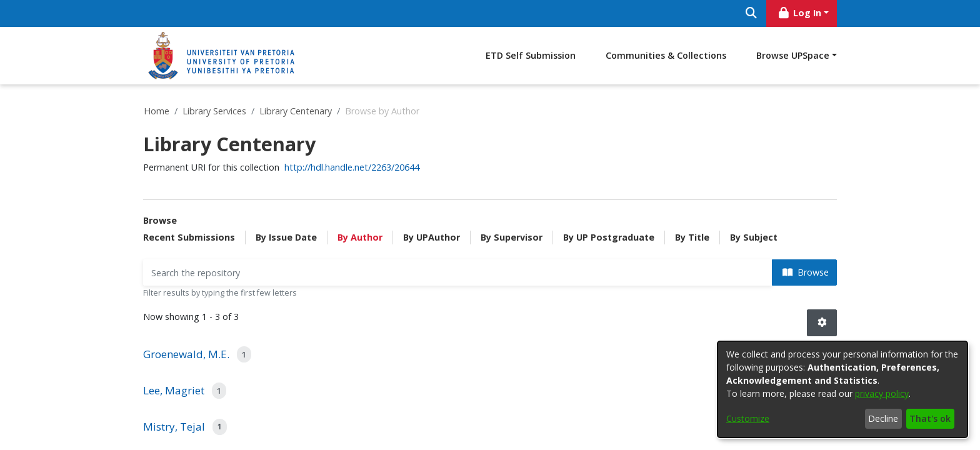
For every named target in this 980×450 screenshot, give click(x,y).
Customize (748, 418)
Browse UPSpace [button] (793, 55)
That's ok (930, 418)
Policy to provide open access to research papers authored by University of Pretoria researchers (473, 345)
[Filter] (458, 228)
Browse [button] (806, 228)
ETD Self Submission (531, 55)
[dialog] (842, 389)
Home (157, 111)
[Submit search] (751, 13)
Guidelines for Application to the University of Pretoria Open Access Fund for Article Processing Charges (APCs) (486, 398)
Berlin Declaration (176, 312)
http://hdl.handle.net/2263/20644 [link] (352, 167)
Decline (883, 418)
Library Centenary (296, 111)
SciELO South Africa (179, 432)
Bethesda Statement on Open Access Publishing (234, 327)
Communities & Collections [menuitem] (666, 55)
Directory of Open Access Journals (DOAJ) (219, 402)
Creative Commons (178, 372)
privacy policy (882, 393)
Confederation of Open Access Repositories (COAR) (239, 357)
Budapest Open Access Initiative (203, 342)
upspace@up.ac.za (653, 312)
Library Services (214, 111)
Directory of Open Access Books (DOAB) (217, 387)
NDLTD (156, 417)
